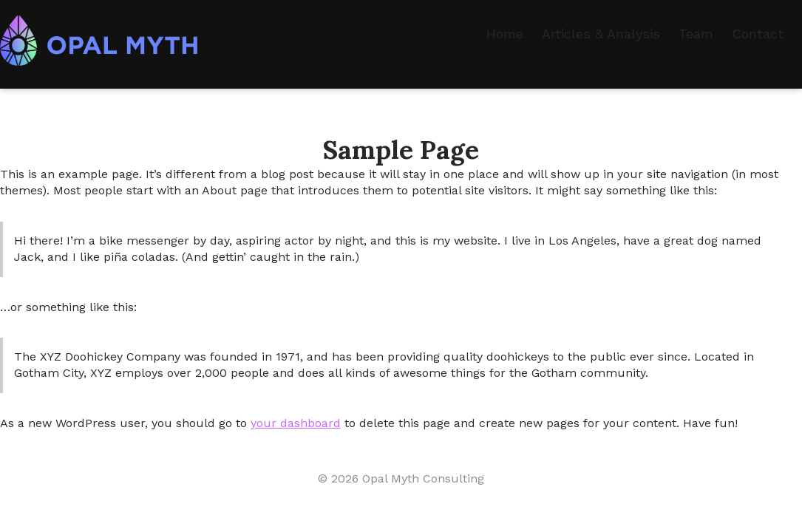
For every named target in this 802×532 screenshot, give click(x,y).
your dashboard (296, 423)
